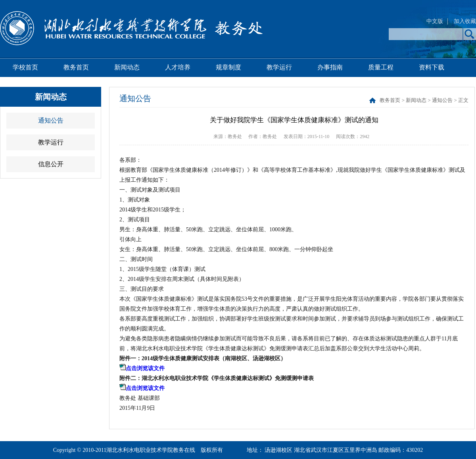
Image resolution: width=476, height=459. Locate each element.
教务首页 (76, 67)
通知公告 (51, 120)
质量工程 (381, 67)
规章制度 (228, 67)
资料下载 (432, 67)
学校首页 (25, 67)
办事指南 (330, 67)
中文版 (435, 21)
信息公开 (51, 164)
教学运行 (279, 67)
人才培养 (178, 67)
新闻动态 (127, 67)
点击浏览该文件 (145, 368)
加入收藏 (465, 21)
